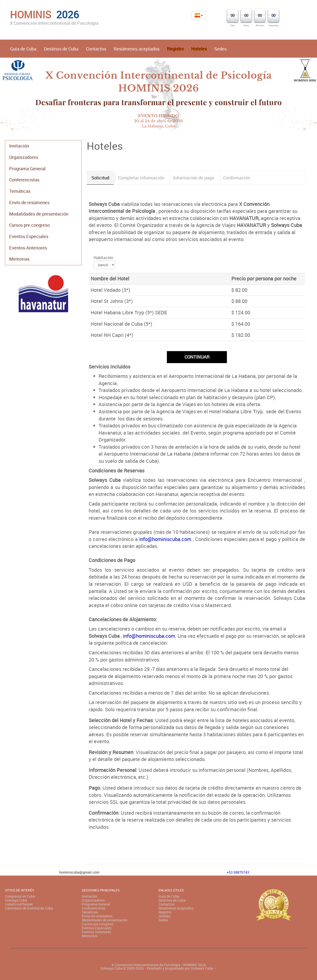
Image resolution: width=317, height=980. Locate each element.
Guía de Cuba (23, 49)
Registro (165, 912)
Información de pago (194, 178)
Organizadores (24, 157)
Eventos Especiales (29, 236)
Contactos (96, 49)
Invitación (19, 146)
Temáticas (20, 191)
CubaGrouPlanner (19, 904)
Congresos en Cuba (20, 896)
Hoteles (164, 916)
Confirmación (237, 178)
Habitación (103, 258)
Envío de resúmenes (29, 202)
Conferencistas (24, 180)
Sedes (220, 49)
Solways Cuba (16, 900)
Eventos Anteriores (28, 248)
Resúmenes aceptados (137, 49)
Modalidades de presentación (39, 214)
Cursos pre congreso (29, 225)
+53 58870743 (238, 872)
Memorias (19, 259)
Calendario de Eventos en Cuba (29, 908)
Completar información (141, 178)
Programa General (27, 169)
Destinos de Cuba (61, 49)
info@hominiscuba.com (165, 539)
